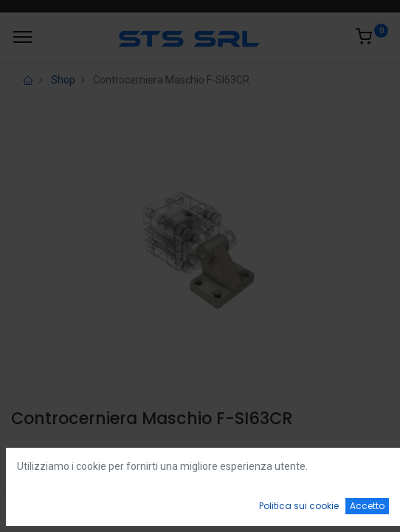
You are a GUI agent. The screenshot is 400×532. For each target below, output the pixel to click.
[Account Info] (352, 507)
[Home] (49, 507)
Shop (63, 80)
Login (27, 453)
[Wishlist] (276, 507)
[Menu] (23, 37)
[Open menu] (200, 511)
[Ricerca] (124, 507)
